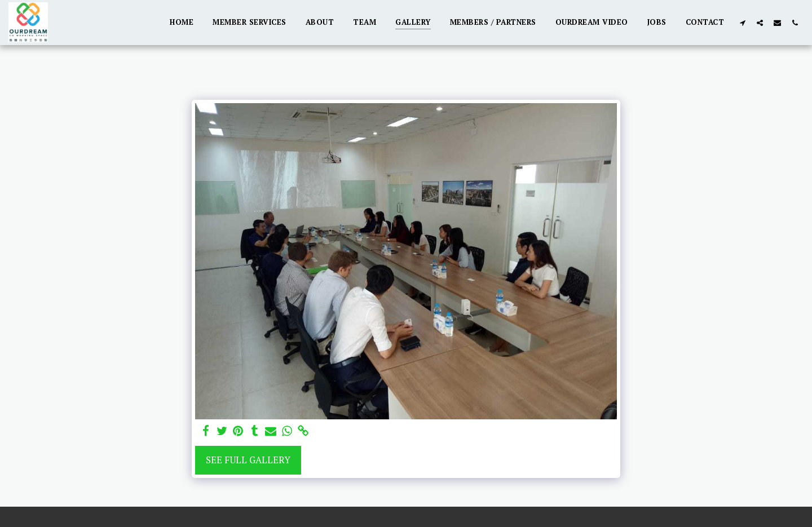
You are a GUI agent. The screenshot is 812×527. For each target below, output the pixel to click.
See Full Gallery (248, 460)
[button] (742, 23)
